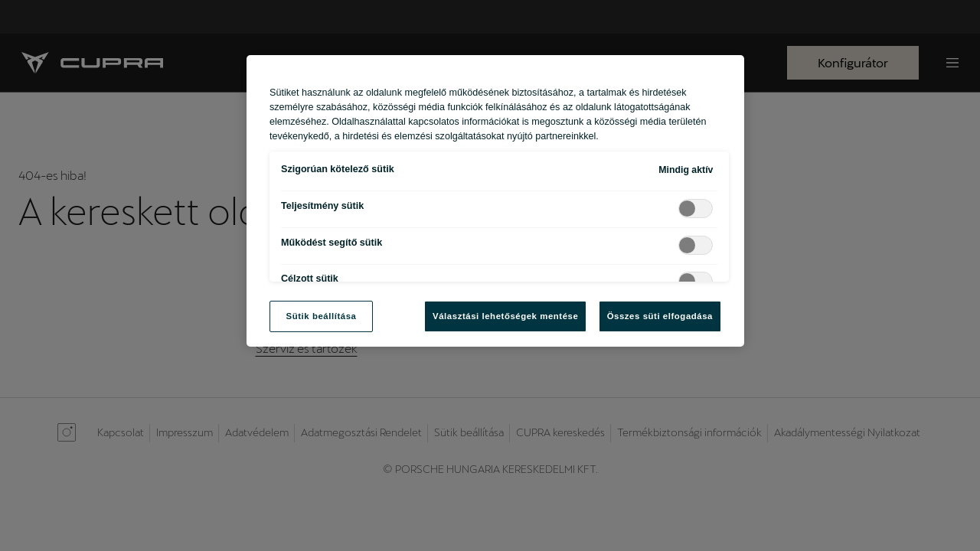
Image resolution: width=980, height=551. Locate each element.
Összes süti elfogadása (660, 316)
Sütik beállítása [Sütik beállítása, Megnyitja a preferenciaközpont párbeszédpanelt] (322, 316)
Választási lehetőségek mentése (505, 316)
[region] (495, 201)
